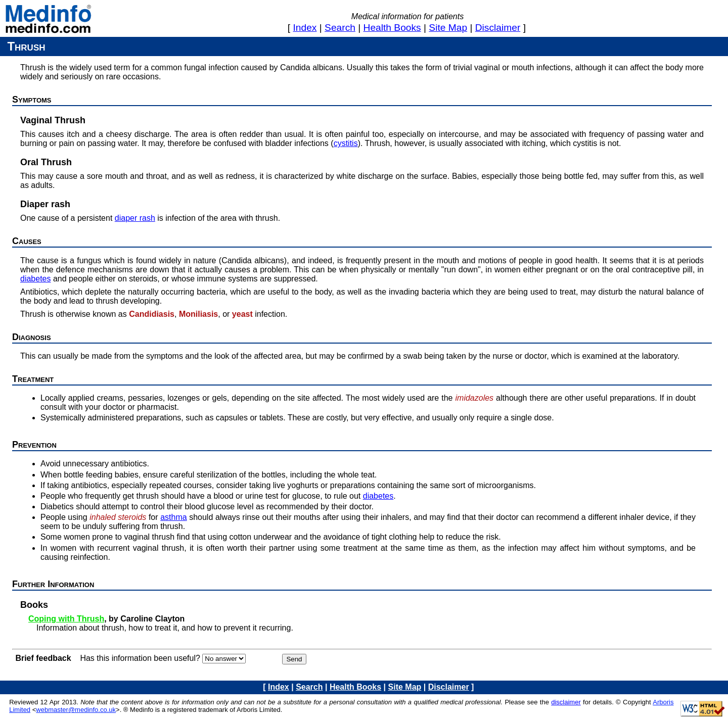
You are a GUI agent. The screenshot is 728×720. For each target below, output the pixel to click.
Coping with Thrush (66, 619)
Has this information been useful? (140, 658)
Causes (27, 241)
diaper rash (135, 218)
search (340, 28)
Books (34, 605)
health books (392, 28)
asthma (173, 517)
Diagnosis (32, 337)
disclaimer (498, 28)
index (305, 28)
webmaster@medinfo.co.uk (76, 710)
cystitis (346, 143)
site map (448, 28)
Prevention (34, 445)
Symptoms (32, 100)
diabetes (36, 279)
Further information (53, 584)
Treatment (33, 379)
